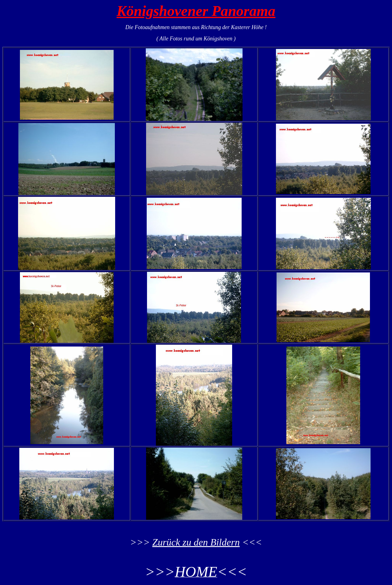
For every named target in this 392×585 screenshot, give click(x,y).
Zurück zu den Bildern (196, 542)
